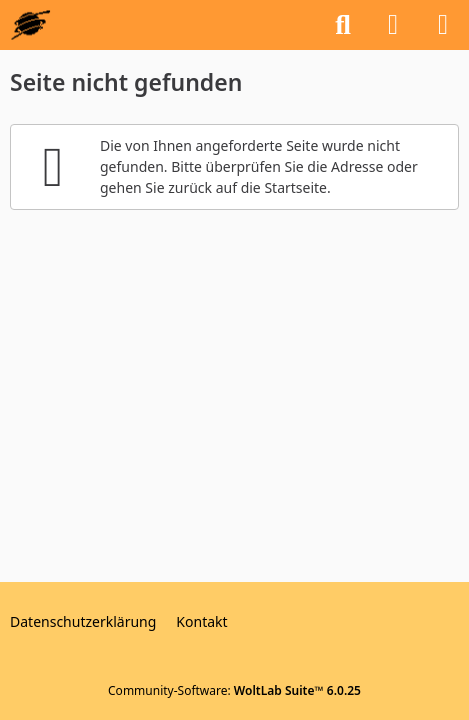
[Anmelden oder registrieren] (393, 25)
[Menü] (443, 25)
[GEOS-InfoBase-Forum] (30, 25)
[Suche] (343, 25)
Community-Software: (234, 690)
